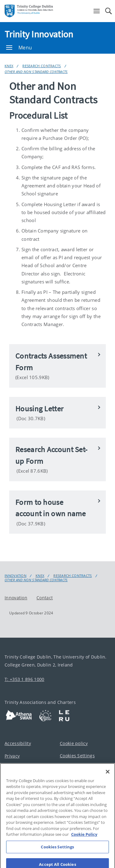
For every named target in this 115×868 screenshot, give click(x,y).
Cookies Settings (77, 756)
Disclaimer (16, 769)
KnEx (9, 66)
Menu (19, 48)
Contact (45, 597)
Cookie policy (74, 743)
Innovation (15, 576)
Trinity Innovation (39, 34)
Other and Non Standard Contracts (36, 72)
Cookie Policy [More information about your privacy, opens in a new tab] (84, 845)
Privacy (12, 756)
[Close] (108, 782)
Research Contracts (42, 66)
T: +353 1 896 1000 (24, 679)
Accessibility (18, 743)
